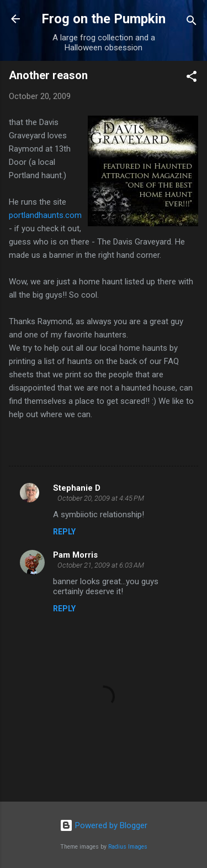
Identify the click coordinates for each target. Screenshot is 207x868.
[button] (192, 78)
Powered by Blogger (104, 825)
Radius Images (128, 847)
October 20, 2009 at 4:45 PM (101, 498)
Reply (64, 532)
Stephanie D (77, 488)
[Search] (192, 22)
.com (45, 215)
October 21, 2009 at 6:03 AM (101, 565)
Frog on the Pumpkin (104, 19)
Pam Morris (75, 555)
